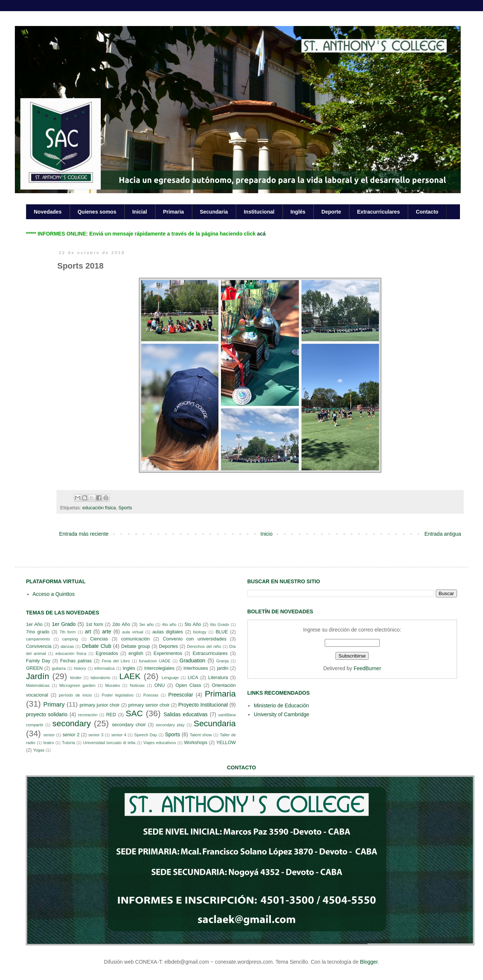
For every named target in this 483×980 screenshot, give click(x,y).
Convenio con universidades (195, 639)
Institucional (259, 212)
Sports (125, 508)
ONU (160, 685)
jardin (223, 668)
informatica (105, 668)
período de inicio (76, 695)
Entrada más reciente (84, 534)
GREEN (34, 668)
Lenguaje (170, 678)
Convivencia (39, 646)
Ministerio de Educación (281, 705)
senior (49, 735)
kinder (76, 678)
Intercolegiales (159, 668)
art (88, 632)
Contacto (427, 212)
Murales (113, 685)
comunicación (135, 639)
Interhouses (196, 668)
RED (111, 715)
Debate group (135, 646)
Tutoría (69, 743)
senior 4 (119, 735)
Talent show (201, 735)
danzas (67, 646)
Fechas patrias (76, 661)
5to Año (193, 624)
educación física (99, 508)
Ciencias (99, 639)
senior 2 (71, 735)
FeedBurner (367, 668)
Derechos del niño (204, 646)
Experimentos (168, 653)
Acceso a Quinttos (54, 594)
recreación (88, 715)
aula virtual (133, 632)
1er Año (34, 624)
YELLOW (226, 743)
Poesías (151, 695)
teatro (49, 743)
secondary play (170, 725)
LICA (193, 678)
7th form (68, 632)
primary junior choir (100, 705)
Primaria (174, 212)
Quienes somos (97, 212)
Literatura (218, 678)
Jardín (38, 676)
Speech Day (146, 735)
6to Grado (220, 624)
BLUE (222, 632)
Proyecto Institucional (203, 705)
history (80, 668)
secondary (72, 723)
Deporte (331, 212)
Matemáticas (38, 685)
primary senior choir (149, 705)
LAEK (130, 676)
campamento (38, 639)
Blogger (369, 962)
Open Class (188, 685)
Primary (54, 705)
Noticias (137, 685)
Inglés (298, 212)
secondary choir (129, 725)
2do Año (121, 624)
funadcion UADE (155, 661)
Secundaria (214, 212)
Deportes (168, 646)
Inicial (140, 212)
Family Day (38, 661)
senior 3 (96, 735)
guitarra (59, 668)
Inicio (267, 534)
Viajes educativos (160, 743)
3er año (147, 624)
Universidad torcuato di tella (109, 743)
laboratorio (101, 678)
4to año (169, 624)
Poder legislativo (118, 695)
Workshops (196, 743)
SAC (134, 713)
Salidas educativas (186, 714)
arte (107, 632)
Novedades (48, 212)
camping (70, 639)
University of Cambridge (281, 714)
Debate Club (97, 646)
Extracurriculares (378, 212)
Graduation (192, 661)
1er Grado (64, 624)
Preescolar (181, 695)
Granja (223, 661)
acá (261, 234)
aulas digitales (168, 632)
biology (200, 632)
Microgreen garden (77, 685)
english (136, 653)
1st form (95, 624)
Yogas (39, 750)
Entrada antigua (443, 534)
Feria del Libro (116, 661)
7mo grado (38, 632)
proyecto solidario (47, 714)
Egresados (107, 653)
